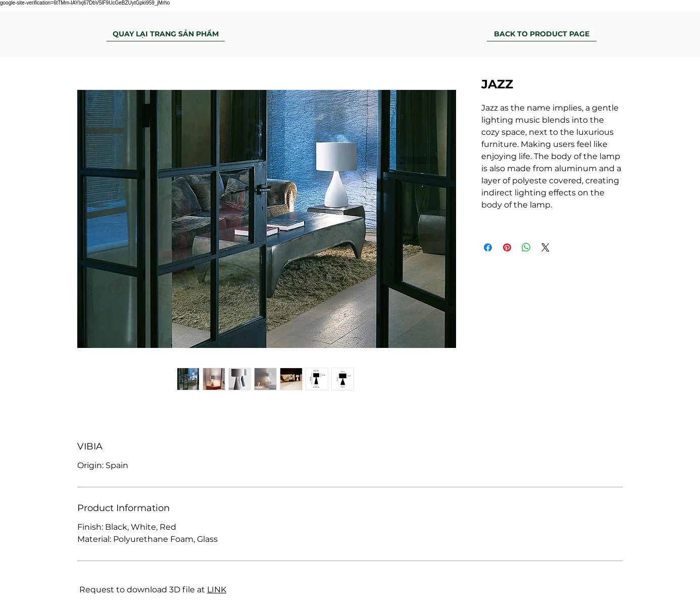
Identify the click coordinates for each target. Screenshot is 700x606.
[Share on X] (545, 247)
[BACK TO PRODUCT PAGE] (542, 34)
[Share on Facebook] (488, 247)
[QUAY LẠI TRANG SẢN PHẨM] (166, 34)
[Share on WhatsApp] (526, 247)
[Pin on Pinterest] (507, 247)
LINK (217, 590)
